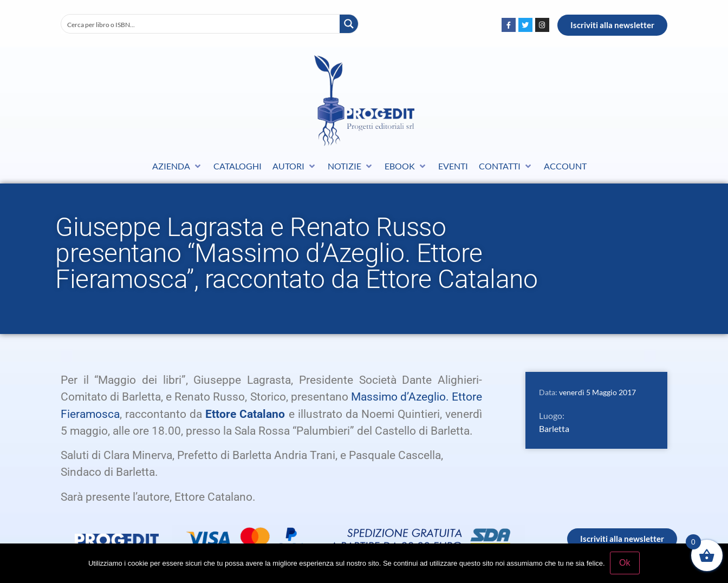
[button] (177, 166)
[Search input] (201, 24)
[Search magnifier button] (349, 24)
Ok (625, 563)
